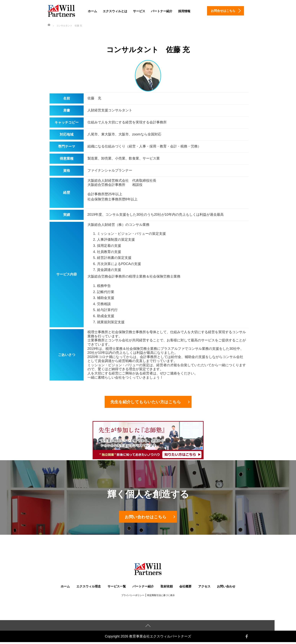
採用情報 (184, 11)
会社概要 (185, 588)
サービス (139, 11)
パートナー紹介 (162, 11)
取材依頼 (167, 588)
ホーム (92, 11)
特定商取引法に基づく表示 (161, 597)
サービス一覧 (117, 588)
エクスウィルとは (115, 11)
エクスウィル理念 (89, 588)
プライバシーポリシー (133, 597)
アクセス (204, 588)
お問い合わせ (226, 588)
